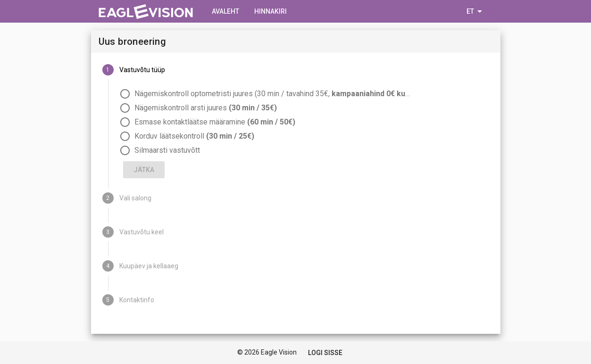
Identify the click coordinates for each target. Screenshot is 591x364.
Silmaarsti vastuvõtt (167, 150)
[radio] (304, 94)
